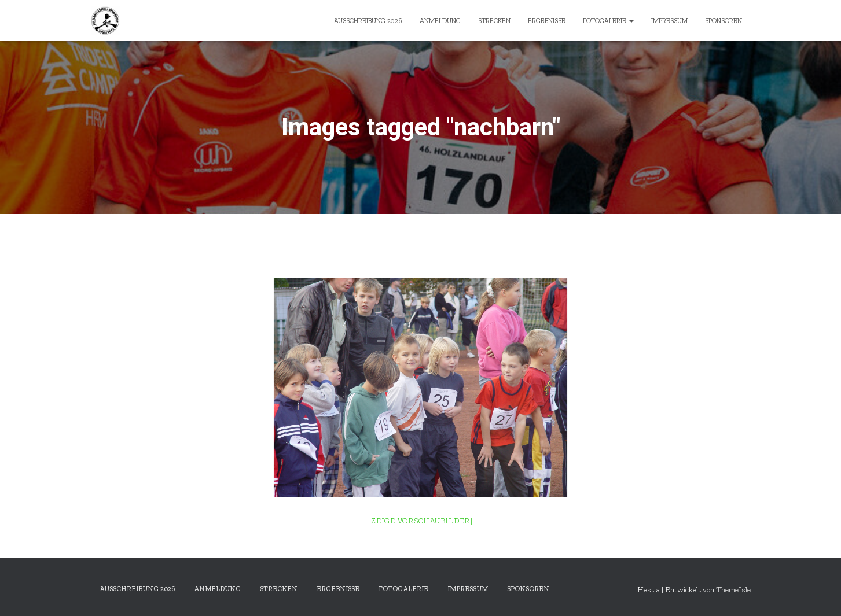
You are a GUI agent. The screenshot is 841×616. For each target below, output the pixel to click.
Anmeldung (440, 21)
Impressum (669, 21)
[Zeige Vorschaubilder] (420, 521)
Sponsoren (724, 21)
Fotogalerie (608, 21)
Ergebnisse (547, 21)
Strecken (494, 21)
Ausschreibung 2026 (368, 21)
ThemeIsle (733, 590)
